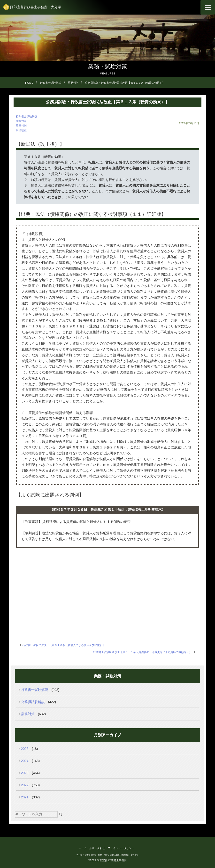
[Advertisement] (108, 587)
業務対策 (21, 121)
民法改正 (21, 130)
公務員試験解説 (33, 702)
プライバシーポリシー (121, 848)
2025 (25, 749)
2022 (25, 785)
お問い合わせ (97, 848)
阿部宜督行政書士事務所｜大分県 (36, 7)
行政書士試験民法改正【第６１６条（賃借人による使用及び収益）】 (64, 645)
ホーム (83, 848)
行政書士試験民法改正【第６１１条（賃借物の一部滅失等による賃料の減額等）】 (142, 652)
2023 (25, 773)
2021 (25, 797)
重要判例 (21, 126)
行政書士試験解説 (27, 116)
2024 (25, 761)
